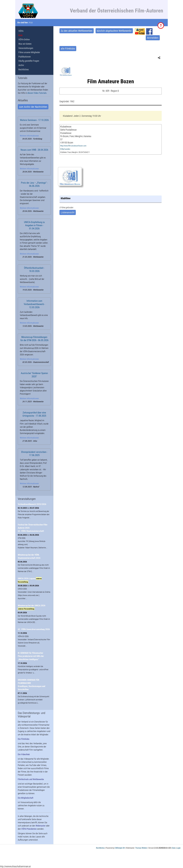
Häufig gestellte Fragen (29, 61)
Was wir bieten (25, 44)
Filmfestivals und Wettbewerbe (31, 779)
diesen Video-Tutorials (37, 93)
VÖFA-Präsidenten (29, 829)
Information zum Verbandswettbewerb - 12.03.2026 (34, 304)
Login (178, 848)
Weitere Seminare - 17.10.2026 (34, 120)
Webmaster (41, 826)
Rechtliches (24, 69)
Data (174, 848)
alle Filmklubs (68, 49)
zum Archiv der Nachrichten (33, 107)
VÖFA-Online (24, 39)
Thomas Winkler (141, 848)
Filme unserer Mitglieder (29, 52)
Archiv (21, 65)
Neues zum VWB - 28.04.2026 (34, 150)
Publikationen (25, 57)
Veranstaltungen (26, 48)
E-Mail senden (65, 149)
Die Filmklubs (24, 739)
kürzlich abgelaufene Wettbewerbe (114, 31)
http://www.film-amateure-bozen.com (73, 146)
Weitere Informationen (29, 136)
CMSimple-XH (120, 848)
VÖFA (21, 31)
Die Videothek (24, 754)
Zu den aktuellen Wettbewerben (77, 31)
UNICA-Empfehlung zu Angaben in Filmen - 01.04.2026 (34, 225)
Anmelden (153, 38)
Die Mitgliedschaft (26, 798)
